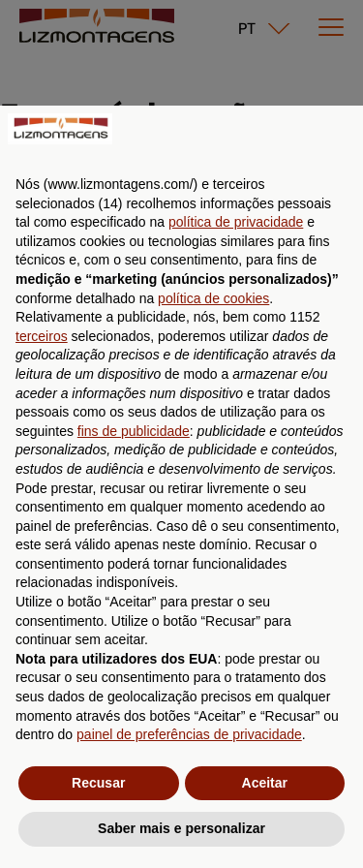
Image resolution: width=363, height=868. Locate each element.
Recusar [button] (98, 783)
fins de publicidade (134, 431)
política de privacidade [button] (236, 222)
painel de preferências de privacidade (189, 734)
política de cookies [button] (213, 298)
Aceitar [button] (265, 783)
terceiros (42, 336)
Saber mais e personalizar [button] (181, 828)
